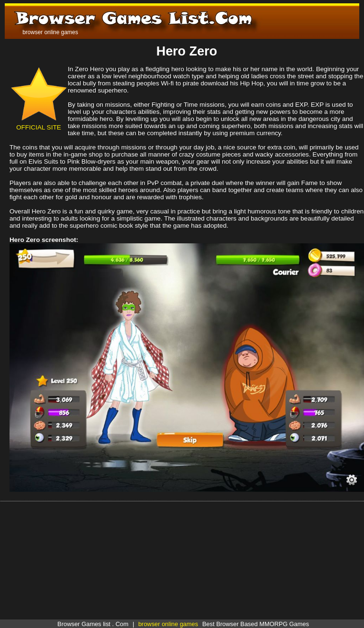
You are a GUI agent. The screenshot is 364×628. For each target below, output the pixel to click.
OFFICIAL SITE (39, 124)
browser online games (168, 624)
